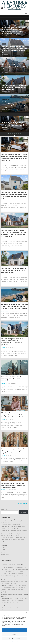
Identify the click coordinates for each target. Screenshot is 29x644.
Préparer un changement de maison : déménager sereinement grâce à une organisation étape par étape (14, 451)
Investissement (6, 99)
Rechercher (4, 509)
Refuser (15, 634)
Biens (3, 551)
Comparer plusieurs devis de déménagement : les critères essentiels (11, 379)
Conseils (4, 25)
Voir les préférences (15, 639)
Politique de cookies (15, 642)
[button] (27, 613)
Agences (3, 384)
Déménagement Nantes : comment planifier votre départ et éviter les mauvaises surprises (13, 485)
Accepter (15, 630)
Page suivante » (23, 504)
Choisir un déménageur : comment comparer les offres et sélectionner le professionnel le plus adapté (14, 415)
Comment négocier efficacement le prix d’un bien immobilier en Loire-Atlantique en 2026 (14, 270)
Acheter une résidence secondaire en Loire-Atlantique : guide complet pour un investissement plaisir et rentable (14, 306)
